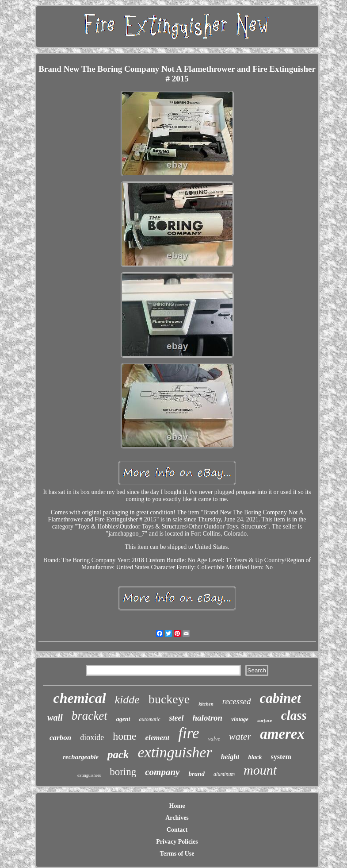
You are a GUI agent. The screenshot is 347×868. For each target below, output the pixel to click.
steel (177, 718)
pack (118, 754)
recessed (237, 701)
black (255, 757)
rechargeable (81, 757)
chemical (79, 698)
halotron (208, 718)
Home (177, 806)
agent (123, 719)
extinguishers (89, 775)
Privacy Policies (177, 842)
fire (189, 733)
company (162, 772)
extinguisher (175, 752)
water (240, 736)
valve (214, 739)
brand (196, 774)
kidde (127, 700)
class (294, 715)
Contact (177, 830)
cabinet (280, 698)
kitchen (206, 704)
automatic (150, 719)
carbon (60, 738)
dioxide (92, 737)
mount (260, 770)
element (158, 738)
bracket (90, 716)
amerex (282, 734)
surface (265, 720)
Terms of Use (177, 854)
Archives (177, 818)
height (230, 757)
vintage (240, 719)
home (124, 736)
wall (55, 718)
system (281, 757)
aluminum (224, 774)
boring (123, 772)
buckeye (169, 699)
